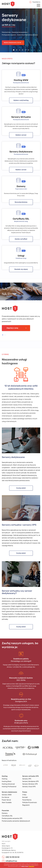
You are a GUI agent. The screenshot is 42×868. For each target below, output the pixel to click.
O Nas (24, 795)
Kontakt (25, 797)
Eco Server (6, 797)
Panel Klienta (27, 800)
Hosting (5, 779)
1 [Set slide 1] (14, 50)
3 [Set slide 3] (20, 50)
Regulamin (26, 805)
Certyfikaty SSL (7, 816)
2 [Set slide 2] (17, 50)
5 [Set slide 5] (25, 50)
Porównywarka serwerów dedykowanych (16, 821)
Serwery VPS (27, 779)
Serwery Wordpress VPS (31, 781)
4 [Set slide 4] (23, 50)
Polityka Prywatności (30, 802)
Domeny (5, 813)
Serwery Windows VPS (30, 784)
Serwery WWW (7, 795)
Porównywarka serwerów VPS (12, 818)
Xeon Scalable (7, 802)
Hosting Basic (7, 781)
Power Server (6, 800)
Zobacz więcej (25, 866)
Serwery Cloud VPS (29, 787)
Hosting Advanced (8, 784)
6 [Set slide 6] (28, 50)
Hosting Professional (9, 787)
